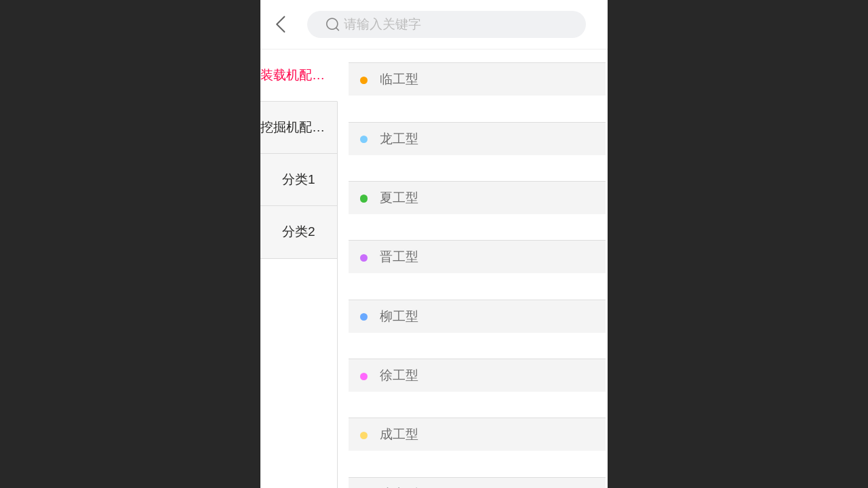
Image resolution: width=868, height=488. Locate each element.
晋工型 (399, 257)
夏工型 (399, 198)
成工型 (399, 434)
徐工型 (399, 375)
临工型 (399, 79)
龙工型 (399, 139)
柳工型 (399, 316)
